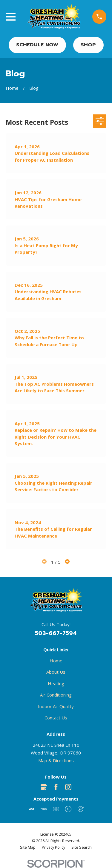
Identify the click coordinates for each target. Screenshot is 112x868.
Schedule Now (37, 45)
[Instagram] (68, 787)
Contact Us (56, 718)
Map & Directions (56, 760)
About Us (56, 672)
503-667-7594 (56, 633)
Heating (56, 683)
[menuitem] (28, 847)
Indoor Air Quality (56, 706)
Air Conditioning (56, 695)
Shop (88, 45)
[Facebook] (56, 787)
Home (56, 661)
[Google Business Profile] (44, 787)
